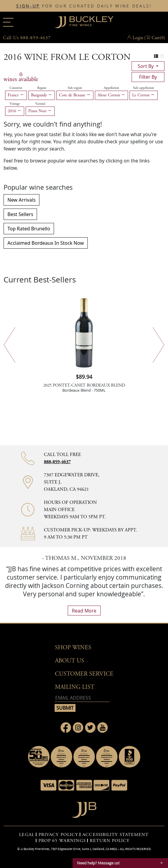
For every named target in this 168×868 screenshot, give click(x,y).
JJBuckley (84, 22)
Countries (16, 88)
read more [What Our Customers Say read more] (84, 611)
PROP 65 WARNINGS (62, 841)
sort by (146, 66)
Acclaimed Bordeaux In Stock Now (46, 243)
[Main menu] (8, 22)
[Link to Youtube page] (103, 728)
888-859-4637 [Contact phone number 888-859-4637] (57, 462)
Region (42, 88)
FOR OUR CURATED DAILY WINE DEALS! (84, 6)
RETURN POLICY (110, 841)
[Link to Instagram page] (78, 728)
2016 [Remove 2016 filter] (15, 111)
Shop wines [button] (73, 648)
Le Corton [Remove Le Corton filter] (144, 95)
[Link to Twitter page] (90, 728)
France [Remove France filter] (16, 95)
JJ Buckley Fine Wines (35, 849)
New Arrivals (21, 200)
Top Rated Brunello (29, 229)
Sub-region (75, 88)
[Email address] (82, 698)
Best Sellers (20, 214)
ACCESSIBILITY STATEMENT (115, 835)
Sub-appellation (144, 88)
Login (138, 38)
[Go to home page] (84, 808)
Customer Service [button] (84, 674)
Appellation (111, 88)
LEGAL (27, 835)
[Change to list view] (156, 56)
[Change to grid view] (162, 56)
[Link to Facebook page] (66, 728)
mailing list (75, 687)
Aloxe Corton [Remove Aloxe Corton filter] (111, 95)
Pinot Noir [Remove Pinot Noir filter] (40, 111)
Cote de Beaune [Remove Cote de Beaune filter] (75, 95)
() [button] (158, 38)
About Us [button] (70, 661)
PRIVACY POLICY (58, 835)
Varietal (40, 104)
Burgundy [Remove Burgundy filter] (42, 95)
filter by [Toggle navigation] (148, 77)
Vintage (15, 104)
